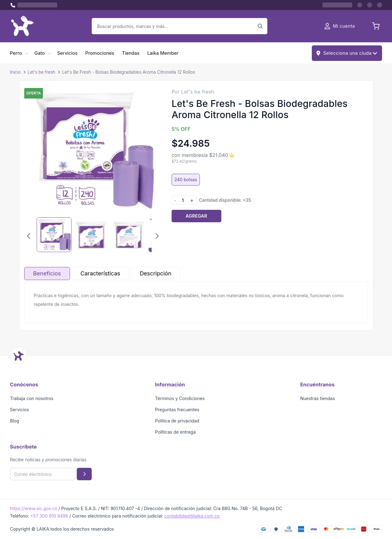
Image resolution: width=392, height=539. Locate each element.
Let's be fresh (42, 72)
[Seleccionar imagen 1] (54, 235)
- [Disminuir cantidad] (175, 200)
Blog (15, 421)
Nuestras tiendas (318, 398)
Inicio (15, 72)
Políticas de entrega (175, 432)
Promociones (100, 53)
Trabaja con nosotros (32, 398)
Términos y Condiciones (180, 398)
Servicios (67, 53)
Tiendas (131, 53)
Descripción (156, 273)
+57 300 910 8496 (49, 516)
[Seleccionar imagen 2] (91, 235)
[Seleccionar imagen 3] (129, 235)
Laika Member (163, 53)
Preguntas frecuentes (177, 410)
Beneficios (47, 273)
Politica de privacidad (177, 421)
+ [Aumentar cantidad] (192, 200)
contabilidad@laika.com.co (192, 516)
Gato (40, 53)
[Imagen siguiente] (157, 236)
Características (100, 273)
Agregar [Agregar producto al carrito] (196, 216)
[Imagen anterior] (29, 236)
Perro (16, 53)
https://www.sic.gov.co (34, 508)
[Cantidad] (183, 200)
